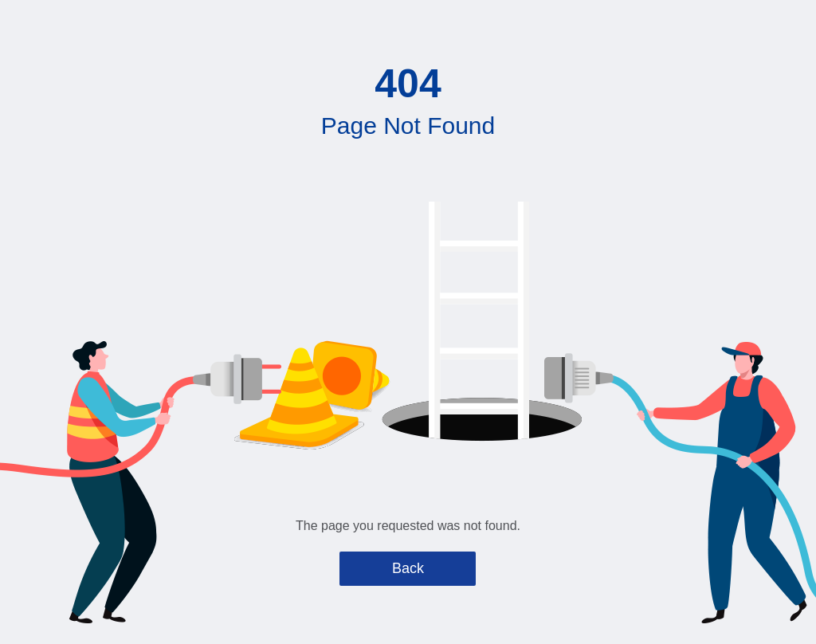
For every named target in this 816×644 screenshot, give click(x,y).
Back (408, 568)
